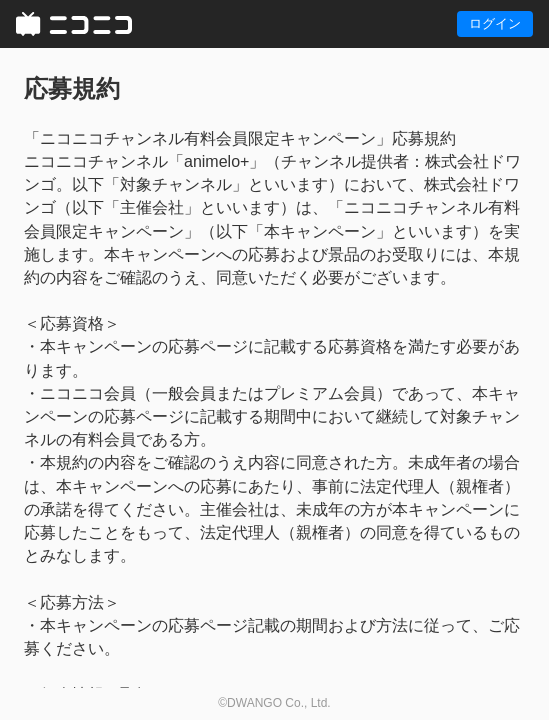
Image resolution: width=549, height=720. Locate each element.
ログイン (495, 23)
